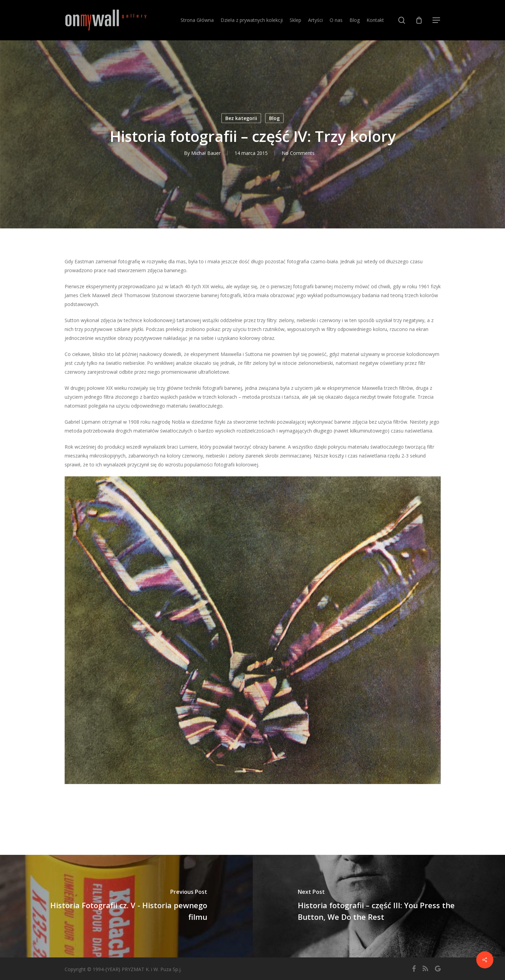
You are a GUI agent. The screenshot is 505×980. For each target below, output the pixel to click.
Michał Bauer (206, 153)
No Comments (298, 153)
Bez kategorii (241, 118)
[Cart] (419, 20)
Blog (274, 118)
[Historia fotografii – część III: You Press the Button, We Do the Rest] (379, 906)
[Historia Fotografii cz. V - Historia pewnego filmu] (126, 906)
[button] (437, 20)
